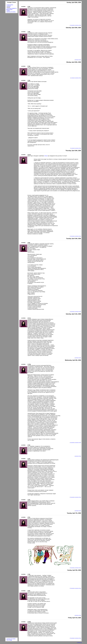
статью (46, 156)
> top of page (9, 640)
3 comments (72, 236)
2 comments (72, 25)
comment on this (78, 25)
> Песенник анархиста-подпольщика (11, 9)
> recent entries (10, 5)
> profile (8, 11)
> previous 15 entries (11, 12)
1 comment (72, 78)
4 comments (72, 497)
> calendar (8, 6)
